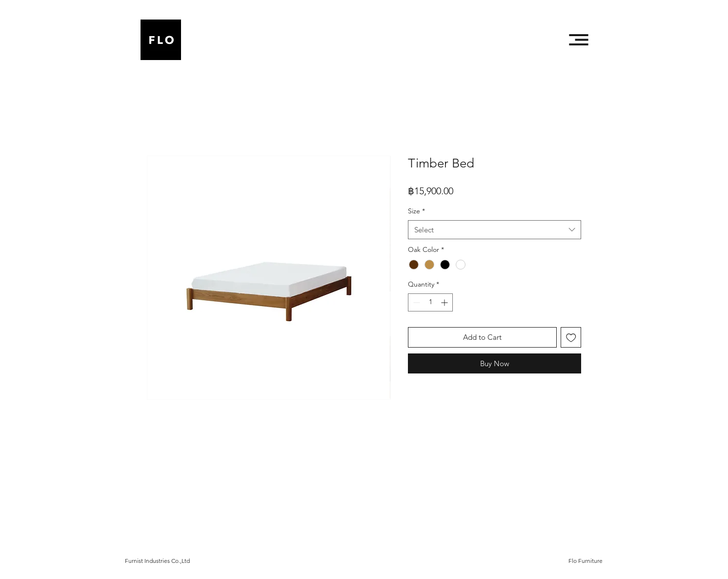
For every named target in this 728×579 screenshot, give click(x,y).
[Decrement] (415, 302)
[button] (579, 40)
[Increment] (445, 302)
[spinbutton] (430, 302)
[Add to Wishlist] (571, 338)
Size (416, 211)
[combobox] (495, 230)
